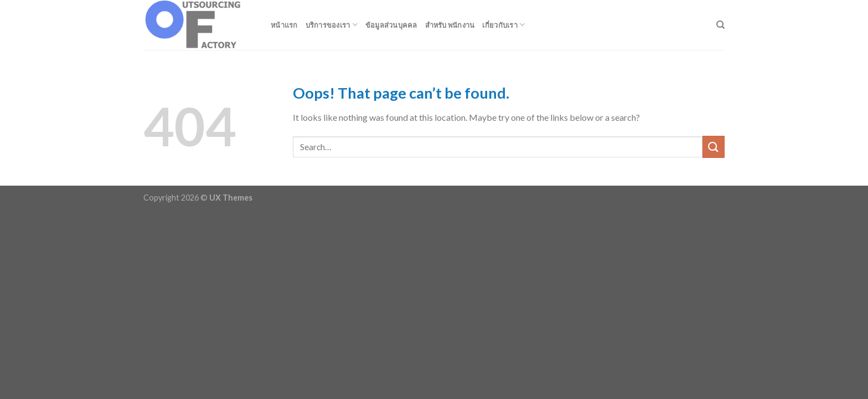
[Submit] (714, 147)
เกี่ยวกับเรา (503, 25)
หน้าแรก (284, 25)
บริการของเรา (332, 25)
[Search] (720, 25)
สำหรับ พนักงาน (450, 25)
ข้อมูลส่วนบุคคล (391, 25)
